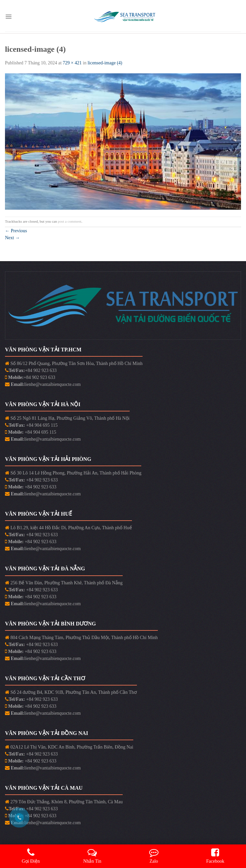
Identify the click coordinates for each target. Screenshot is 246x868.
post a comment (70, 221)
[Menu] (8, 17)
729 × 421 (72, 63)
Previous (16, 231)
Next (12, 238)
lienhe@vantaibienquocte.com (52, 384)
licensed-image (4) (105, 63)
